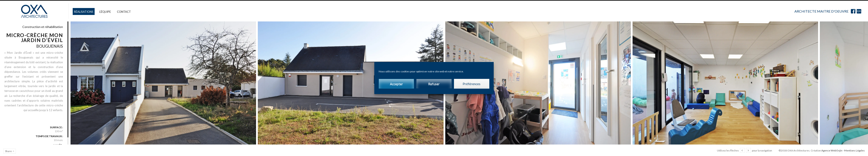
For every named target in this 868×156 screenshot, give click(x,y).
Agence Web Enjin (832, 150)
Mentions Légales (854, 150)
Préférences (472, 84)
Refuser (434, 84)
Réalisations (84, 12)
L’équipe (105, 12)
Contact (124, 12)
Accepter (396, 84)
